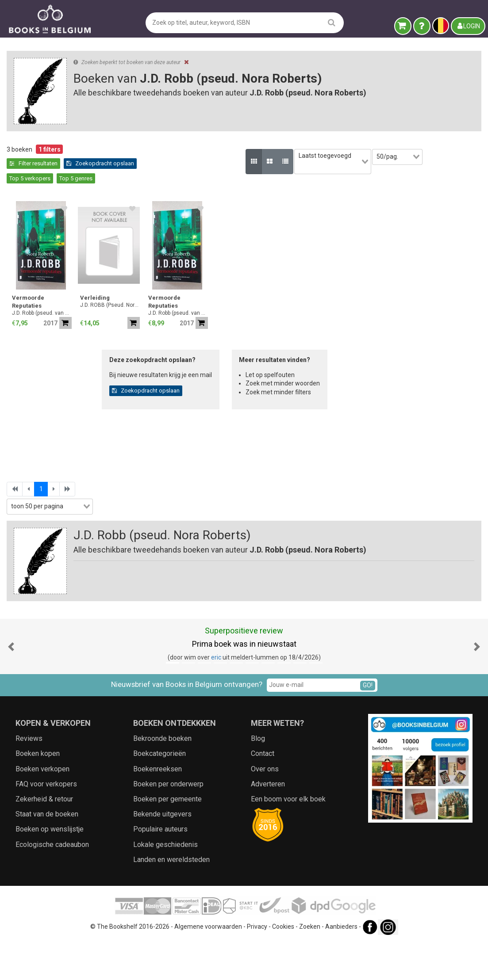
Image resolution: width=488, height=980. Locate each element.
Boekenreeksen (158, 807)
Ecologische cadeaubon (52, 883)
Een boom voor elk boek (288, 837)
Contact (263, 792)
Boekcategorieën (159, 792)
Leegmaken (75, 158)
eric (216, 695)
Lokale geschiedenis (165, 883)
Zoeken (310, 965)
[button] (11, 684)
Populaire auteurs (160, 868)
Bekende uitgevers (162, 852)
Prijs (17, 361)
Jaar (17, 342)
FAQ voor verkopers (46, 822)
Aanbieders (341, 965)
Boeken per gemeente (167, 837)
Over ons (265, 807)
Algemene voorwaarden (208, 965)
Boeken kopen (38, 792)
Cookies (283, 965)
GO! (368, 723)
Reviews (29, 776)
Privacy (257, 965)
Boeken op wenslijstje (50, 868)
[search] (332, 22)
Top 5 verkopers (253, 163)
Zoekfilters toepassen (75, 531)
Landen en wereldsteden (171, 898)
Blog (258, 776)
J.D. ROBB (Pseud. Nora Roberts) (256, 290)
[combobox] (75, 307)
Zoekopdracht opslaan (189, 163)
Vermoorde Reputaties (174, 287)
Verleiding (241, 283)
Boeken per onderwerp (168, 822)
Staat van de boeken (47, 852)
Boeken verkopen (42, 807)
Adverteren (268, 822)
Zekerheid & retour (44, 837)
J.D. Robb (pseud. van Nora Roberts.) (188, 298)
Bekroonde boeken (162, 776)
